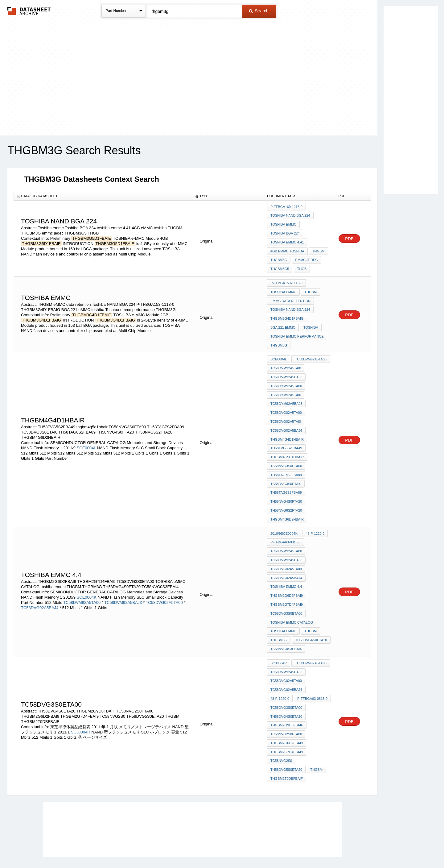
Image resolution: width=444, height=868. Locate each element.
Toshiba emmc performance (297, 329)
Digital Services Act (282, 847)
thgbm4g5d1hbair (287, 442)
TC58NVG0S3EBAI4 (286, 622)
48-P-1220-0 (315, 514)
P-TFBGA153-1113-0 (286, 279)
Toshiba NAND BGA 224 (290, 215)
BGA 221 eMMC (283, 320)
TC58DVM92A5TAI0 (286, 359)
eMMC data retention (290, 295)
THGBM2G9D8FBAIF (287, 694)
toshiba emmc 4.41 (287, 240)
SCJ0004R (81, 701)
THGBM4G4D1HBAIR (287, 426)
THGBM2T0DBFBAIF (287, 744)
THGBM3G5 (280, 265)
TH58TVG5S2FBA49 (286, 434)
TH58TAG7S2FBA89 (286, 459)
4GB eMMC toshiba (287, 248)
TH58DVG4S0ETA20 (311, 614)
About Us (337, 847)
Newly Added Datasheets (121, 847)
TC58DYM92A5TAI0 (286, 384)
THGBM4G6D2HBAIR (287, 500)
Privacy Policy (161, 847)
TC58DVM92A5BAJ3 (286, 367)
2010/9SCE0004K (284, 514)
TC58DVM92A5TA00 (310, 351)
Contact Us (314, 847)
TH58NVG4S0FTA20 (286, 484)
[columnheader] (103, 196)
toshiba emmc (283, 606)
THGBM (318, 248)
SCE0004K (87, 574)
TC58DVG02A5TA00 (286, 401)
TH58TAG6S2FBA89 (286, 476)
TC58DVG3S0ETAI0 (286, 467)
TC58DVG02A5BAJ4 (286, 417)
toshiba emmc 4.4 (286, 564)
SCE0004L (86, 434)
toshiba (310, 320)
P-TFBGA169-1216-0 (286, 207)
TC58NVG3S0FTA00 (286, 451)
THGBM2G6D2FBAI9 (287, 572)
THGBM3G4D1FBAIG (287, 312)
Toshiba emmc (283, 223)
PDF (349, 237)
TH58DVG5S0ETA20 (286, 736)
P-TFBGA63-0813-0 (286, 522)
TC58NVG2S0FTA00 (286, 703)
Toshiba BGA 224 (285, 232)
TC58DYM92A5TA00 (286, 376)
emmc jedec (306, 257)
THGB (301, 265)
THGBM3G (279, 257)
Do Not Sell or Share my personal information (219, 847)
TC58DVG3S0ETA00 (286, 589)
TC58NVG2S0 (281, 728)
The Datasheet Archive (29, 11)
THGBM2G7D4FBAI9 (287, 581)
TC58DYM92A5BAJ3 (286, 392)
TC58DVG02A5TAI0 (286, 409)
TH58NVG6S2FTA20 (286, 492)
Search (259, 11)
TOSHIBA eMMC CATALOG (292, 597)
